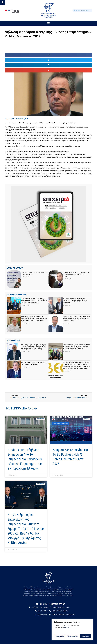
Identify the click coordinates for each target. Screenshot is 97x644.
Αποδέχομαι (85, 636)
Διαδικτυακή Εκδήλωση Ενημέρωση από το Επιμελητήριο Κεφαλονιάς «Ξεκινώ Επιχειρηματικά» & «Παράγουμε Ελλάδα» (25, 459)
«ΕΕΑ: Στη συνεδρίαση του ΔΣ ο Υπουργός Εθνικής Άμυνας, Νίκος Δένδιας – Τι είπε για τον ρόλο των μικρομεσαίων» (34, 301)
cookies (67, 628)
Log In (15, 11)
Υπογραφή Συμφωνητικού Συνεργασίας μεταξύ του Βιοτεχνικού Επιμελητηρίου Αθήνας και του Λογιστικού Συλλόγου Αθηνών (77, 347)
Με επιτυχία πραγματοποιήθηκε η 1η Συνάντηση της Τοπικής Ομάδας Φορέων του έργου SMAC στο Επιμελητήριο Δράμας (34, 318)
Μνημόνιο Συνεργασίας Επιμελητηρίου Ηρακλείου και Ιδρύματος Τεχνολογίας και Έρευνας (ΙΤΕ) (75, 301)
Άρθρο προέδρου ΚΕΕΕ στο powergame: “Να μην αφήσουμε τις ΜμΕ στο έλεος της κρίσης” (77, 274)
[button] (2, 2)
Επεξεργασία (60, 636)
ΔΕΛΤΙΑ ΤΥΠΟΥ (9, 119)
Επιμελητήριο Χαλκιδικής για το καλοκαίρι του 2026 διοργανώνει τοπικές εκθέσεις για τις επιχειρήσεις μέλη (77, 318)
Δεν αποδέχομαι (73, 636)
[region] (72, 630)
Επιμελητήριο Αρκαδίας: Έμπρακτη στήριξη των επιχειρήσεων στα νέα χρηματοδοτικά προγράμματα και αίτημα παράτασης (34, 347)
